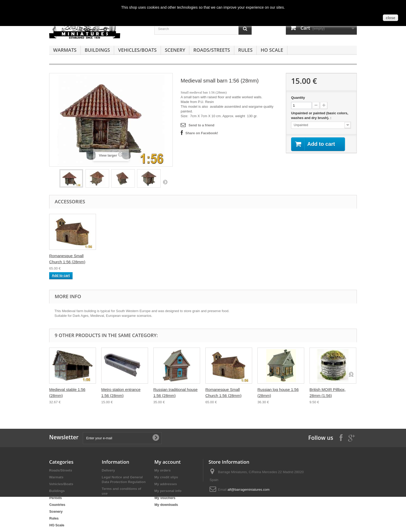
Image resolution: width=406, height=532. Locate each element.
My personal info (168, 491)
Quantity (298, 98)
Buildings (97, 50)
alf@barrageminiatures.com (248, 490)
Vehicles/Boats (137, 50)
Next (165, 182)
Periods (55, 498)
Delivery (108, 470)
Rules (245, 50)
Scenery (175, 50)
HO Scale (272, 50)
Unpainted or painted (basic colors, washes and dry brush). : (320, 115)
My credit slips (166, 477)
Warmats (65, 50)
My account (168, 462)
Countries (57, 505)
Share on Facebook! (202, 133)
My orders (163, 470)
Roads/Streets (212, 50)
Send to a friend (201, 125)
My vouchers (165, 498)
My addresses (166, 484)
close (390, 18)
